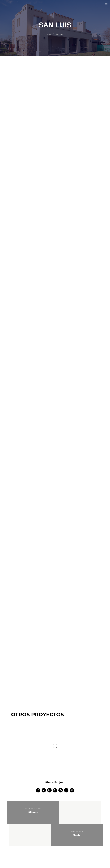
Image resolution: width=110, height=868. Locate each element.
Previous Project (31, 809)
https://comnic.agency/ (71, 854)
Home (48, 34)
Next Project (79, 809)
